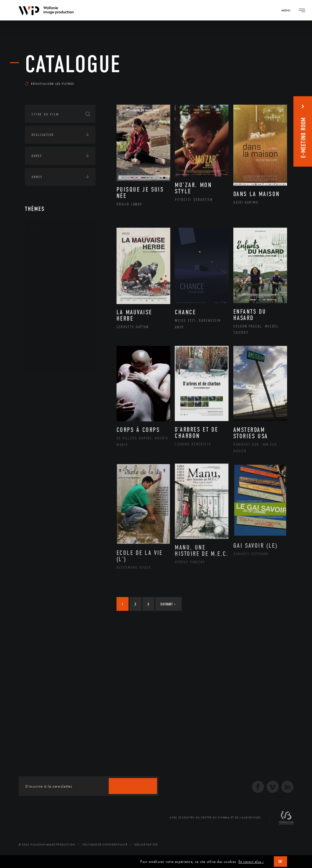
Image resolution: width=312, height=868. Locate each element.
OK (280, 862)
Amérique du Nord (56, 410)
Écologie (39, 460)
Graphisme (48, 285)
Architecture (50, 247)
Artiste (44, 266)
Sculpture (47, 352)
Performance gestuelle (61, 333)
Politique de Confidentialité (105, 845)
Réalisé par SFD (146, 845)
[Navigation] (288, 10)
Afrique (45, 401)
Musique (46, 305)
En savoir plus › (251, 862)
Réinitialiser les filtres (50, 84)
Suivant (168, 604)
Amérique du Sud (54, 420)
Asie (41, 429)
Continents (42, 383)
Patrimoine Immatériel (60, 314)
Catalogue (73, 64)
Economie (40, 478)
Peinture (45, 324)
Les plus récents (266, 79)
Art (34, 229)
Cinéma (44, 276)
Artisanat (47, 257)
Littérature (48, 295)
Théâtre (45, 362)
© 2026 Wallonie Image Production (47, 845)
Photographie (51, 343)
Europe (44, 439)
